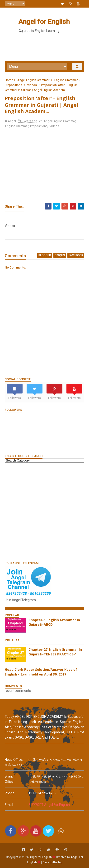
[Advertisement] (44, 512)
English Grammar (66, 80)
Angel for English (44, 22)
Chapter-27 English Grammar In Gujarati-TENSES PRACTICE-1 (55, 652)
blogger (45, 255)
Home (9, 80)
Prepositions (13, 85)
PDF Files (12, 640)
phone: (10, 793)
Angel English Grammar (33, 80)
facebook (76, 255)
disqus (60, 255)
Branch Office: (10, 779)
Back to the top (52, 862)
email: (9, 805)
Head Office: (14, 760)
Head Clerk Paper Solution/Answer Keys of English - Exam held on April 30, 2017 (41, 672)
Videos (32, 85)
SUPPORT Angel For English (49, 805)
